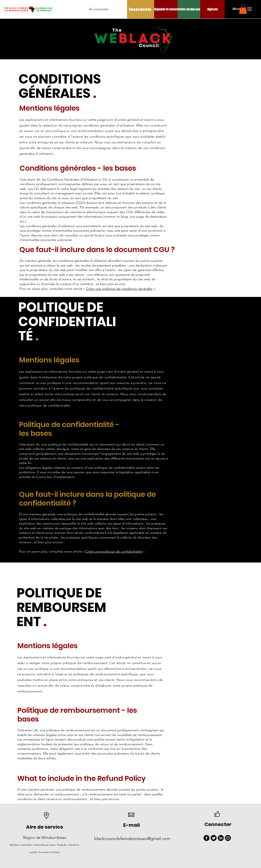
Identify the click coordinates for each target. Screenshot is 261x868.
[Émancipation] (141, 9)
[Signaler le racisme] (167, 9)
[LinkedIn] (221, 838)
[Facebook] (206, 838)
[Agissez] (212, 9)
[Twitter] (214, 838)
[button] (237, 9)
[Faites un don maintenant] (194, 9)
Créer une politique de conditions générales (119, 289)
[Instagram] (228, 838)
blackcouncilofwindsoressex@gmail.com (132, 839)
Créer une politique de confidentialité (114, 551)
